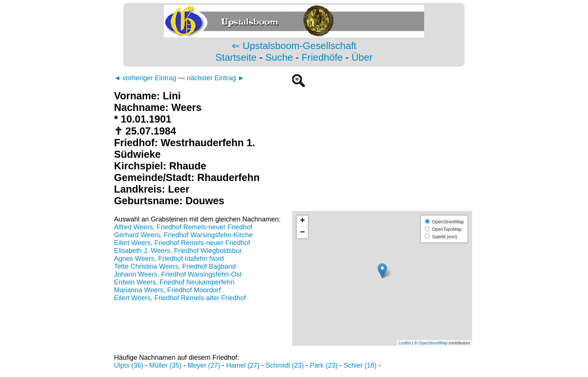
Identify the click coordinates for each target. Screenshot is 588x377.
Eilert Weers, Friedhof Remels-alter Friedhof (180, 298)
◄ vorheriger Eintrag (145, 78)
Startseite (236, 57)
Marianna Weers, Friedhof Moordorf (167, 290)
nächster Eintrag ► (216, 78)
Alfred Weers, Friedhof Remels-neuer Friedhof (183, 227)
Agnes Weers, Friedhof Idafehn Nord (169, 259)
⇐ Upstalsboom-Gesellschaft (294, 46)
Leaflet (405, 343)
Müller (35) (165, 365)
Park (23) (324, 365)
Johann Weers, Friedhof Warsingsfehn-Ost (178, 274)
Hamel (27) (243, 365)
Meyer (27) (204, 365)
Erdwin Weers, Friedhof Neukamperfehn (174, 282)
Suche (279, 57)
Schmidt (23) (285, 365)
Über (362, 57)
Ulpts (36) (129, 365)
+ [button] (302, 221)
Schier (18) (360, 365)
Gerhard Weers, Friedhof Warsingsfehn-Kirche (183, 235)
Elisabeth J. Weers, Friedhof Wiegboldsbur (178, 251)
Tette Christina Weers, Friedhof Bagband (175, 266)
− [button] (302, 233)
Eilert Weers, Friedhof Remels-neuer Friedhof (182, 243)
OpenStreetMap (433, 343)
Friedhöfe (322, 57)
